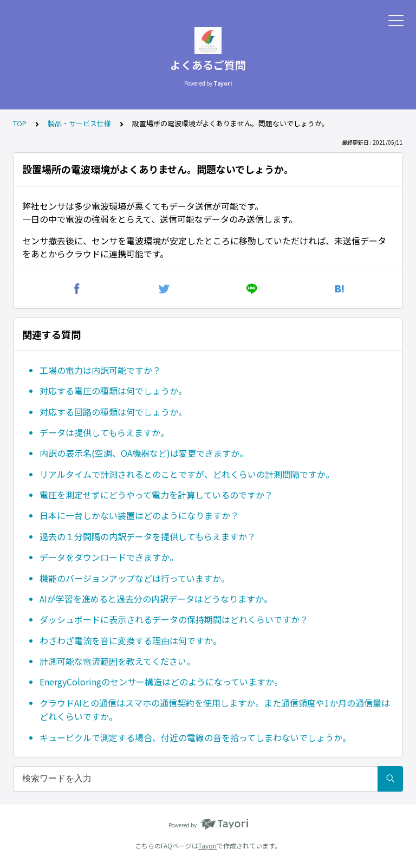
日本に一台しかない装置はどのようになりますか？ (139, 515)
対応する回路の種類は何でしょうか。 (113, 412)
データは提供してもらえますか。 (104, 432)
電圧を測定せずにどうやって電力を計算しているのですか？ (156, 495)
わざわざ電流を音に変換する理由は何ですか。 (131, 640)
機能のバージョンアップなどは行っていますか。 (135, 578)
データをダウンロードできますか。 (109, 557)
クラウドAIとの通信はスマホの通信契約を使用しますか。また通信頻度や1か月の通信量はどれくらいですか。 (215, 710)
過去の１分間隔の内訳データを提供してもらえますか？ (148, 536)
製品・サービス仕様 (79, 123)
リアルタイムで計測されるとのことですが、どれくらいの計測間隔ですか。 (187, 474)
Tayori (207, 846)
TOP (20, 123)
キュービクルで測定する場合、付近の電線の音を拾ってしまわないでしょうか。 (195, 737)
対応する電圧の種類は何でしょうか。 (113, 391)
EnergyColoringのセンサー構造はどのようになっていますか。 (161, 682)
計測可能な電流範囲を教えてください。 (117, 661)
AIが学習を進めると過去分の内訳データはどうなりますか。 (156, 599)
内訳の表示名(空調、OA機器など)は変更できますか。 (144, 453)
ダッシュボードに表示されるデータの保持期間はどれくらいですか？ (174, 619)
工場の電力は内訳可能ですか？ (100, 370)
